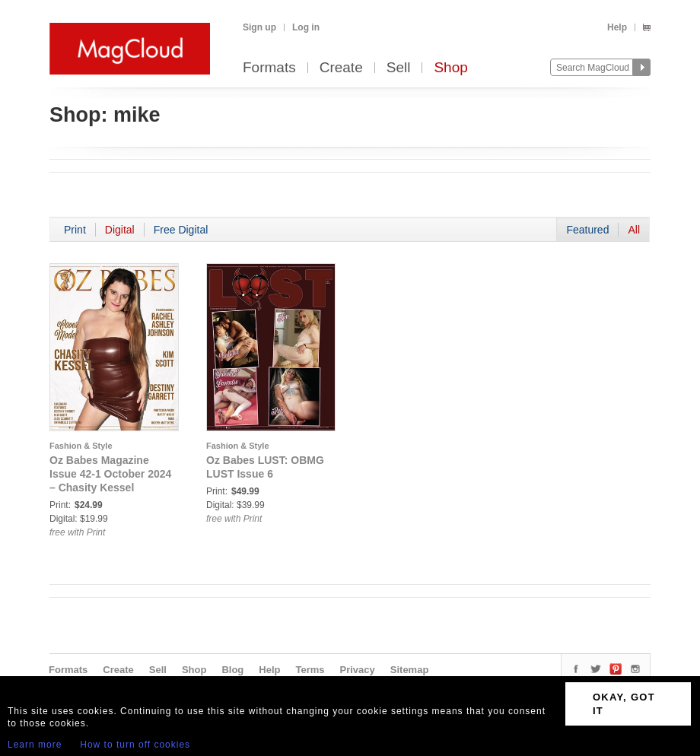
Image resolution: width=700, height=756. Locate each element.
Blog (232, 670)
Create (341, 68)
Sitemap (410, 670)
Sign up (259, 27)
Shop (450, 68)
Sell (399, 68)
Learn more (35, 745)
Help (617, 27)
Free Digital (181, 230)
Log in (306, 27)
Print (75, 230)
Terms (310, 670)
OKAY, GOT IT (624, 704)
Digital (120, 230)
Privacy (358, 670)
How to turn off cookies (135, 745)
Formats (269, 68)
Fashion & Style (81, 446)
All (634, 230)
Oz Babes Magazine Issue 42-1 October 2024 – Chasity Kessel (110, 474)
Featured (587, 230)
